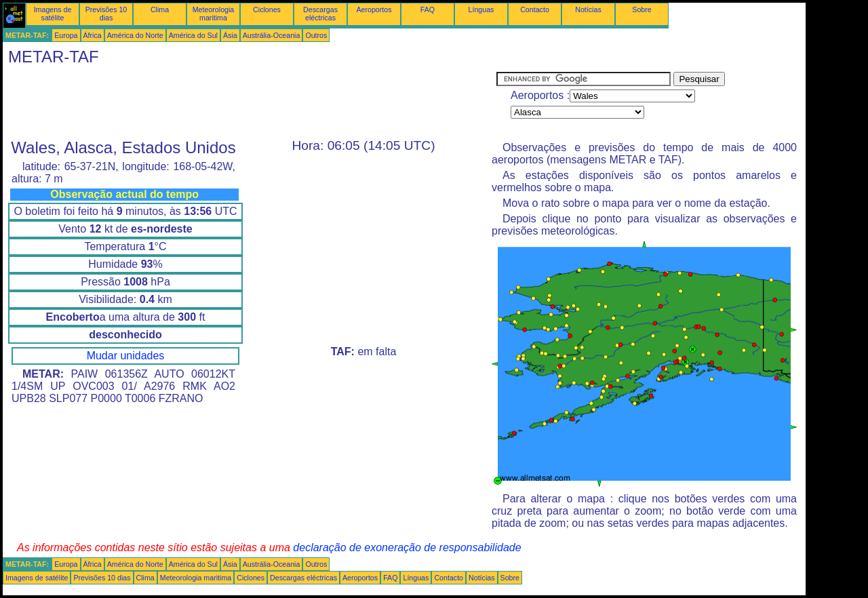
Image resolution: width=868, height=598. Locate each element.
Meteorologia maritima (214, 14)
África (93, 35)
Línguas (481, 9)
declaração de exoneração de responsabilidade (407, 547)
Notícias (588, 9)
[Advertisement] (250, 102)
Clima (160, 9)
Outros (316, 35)
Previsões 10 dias (106, 14)
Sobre (642, 9)
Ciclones (267, 9)
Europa (66, 35)
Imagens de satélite (53, 14)
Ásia (230, 35)
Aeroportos (374, 9)
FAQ (428, 9)
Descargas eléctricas (320, 14)
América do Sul (193, 35)
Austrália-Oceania (272, 35)
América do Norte (135, 35)
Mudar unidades (126, 356)
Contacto (535, 9)
